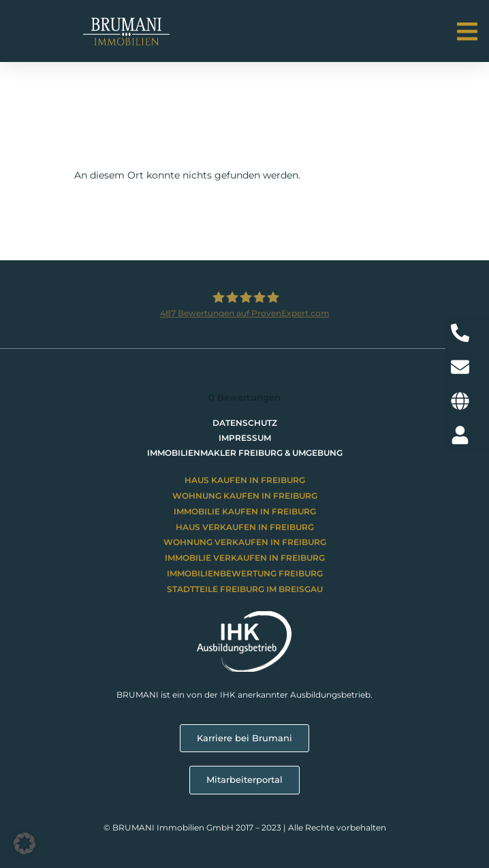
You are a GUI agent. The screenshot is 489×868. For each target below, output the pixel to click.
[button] (467, 32)
